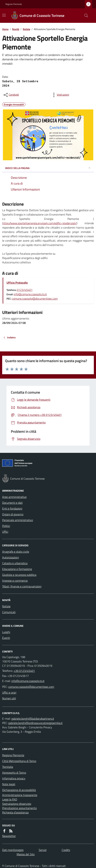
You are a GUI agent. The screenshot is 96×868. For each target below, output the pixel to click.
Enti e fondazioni (12, 508)
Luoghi (6, 632)
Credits (66, 850)
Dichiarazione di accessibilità (19, 790)
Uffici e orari (9, 692)
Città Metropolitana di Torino (19, 761)
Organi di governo (13, 514)
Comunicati (9, 612)
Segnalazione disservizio (17, 804)
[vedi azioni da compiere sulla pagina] (60, 95)
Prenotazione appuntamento (19, 808)
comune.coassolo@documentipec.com (35, 299)
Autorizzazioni (10, 557)
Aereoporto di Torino (14, 773)
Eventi (6, 638)
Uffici (5, 532)
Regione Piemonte (14, 4)
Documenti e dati (12, 503)
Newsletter (9, 836)
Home (5, 29)
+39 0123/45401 (24, 671)
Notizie (26, 29)
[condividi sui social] (11, 95)
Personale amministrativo (18, 520)
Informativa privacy (14, 778)
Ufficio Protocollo (17, 283)
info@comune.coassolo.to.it (30, 294)
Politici (6, 526)
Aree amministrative (14, 497)
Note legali (9, 784)
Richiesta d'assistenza (15, 812)
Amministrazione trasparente (20, 795)
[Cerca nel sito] (85, 16)
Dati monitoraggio (13, 850)
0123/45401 (25, 290)
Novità (16, 29)
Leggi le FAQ (10, 799)
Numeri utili (9, 698)
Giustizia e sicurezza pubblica (19, 575)
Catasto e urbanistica (15, 563)
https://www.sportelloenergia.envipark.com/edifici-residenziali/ (39, 223)
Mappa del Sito (26, 854)
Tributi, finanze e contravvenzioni (22, 586)
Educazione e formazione (17, 569)
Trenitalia (8, 767)
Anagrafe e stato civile (16, 552)
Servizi (43, 850)
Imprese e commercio (15, 581)
